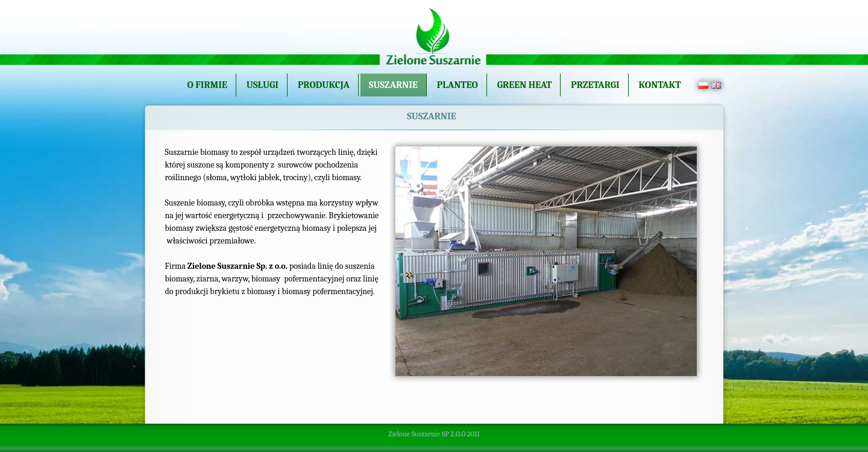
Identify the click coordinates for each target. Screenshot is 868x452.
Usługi (263, 85)
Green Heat (525, 85)
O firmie (207, 85)
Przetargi (595, 85)
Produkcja (324, 85)
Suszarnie (393, 85)
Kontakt (660, 85)
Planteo (458, 85)
